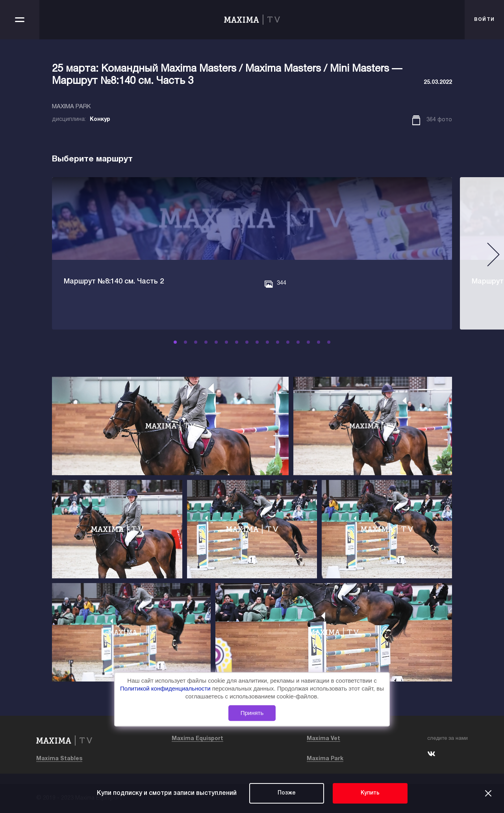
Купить (370, 793)
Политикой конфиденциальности (166, 688)
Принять (252, 713)
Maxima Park (325, 759)
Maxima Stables (59, 759)
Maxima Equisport (197, 739)
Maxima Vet (323, 739)
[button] (180, 342)
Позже (287, 793)
